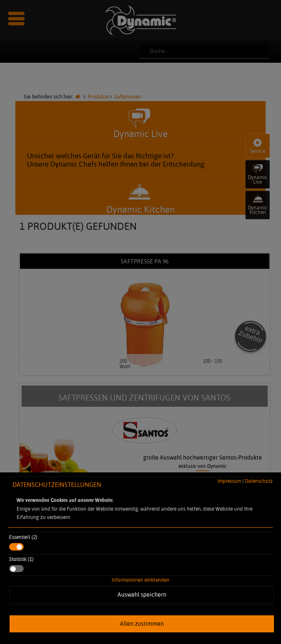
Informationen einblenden (140, 580)
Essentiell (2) (23, 537)
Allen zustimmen (142, 624)
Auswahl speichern (142, 595)
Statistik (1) (21, 559)
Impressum (229, 481)
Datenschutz (259, 481)
